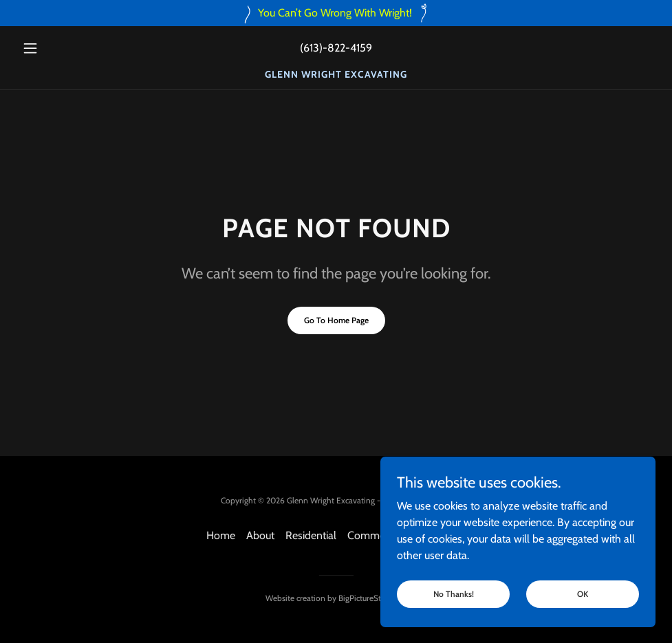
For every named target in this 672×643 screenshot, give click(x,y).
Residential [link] (311, 535)
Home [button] (221, 535)
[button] (64, 48)
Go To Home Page (336, 320)
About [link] (260, 535)
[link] (336, 74)
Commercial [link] (376, 535)
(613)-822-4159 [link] (336, 48)
